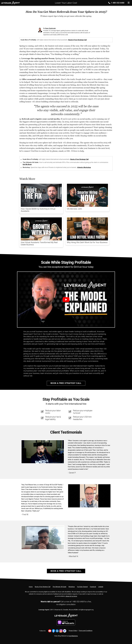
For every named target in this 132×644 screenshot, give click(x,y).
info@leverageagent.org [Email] (86, 610)
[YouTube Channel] (82, 587)
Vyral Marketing (73, 636)
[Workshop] (72, 587)
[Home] (10, 3)
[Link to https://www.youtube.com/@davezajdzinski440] (50, 631)
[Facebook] (93, 587)
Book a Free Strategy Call (77, 40)
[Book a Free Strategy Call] (43, 587)
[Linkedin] (101, 587)
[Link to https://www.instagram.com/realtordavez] (61, 631)
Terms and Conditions (86, 631)
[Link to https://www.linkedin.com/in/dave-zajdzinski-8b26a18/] (57, 631)
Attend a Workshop (84, 167)
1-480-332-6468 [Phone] (116, 3)
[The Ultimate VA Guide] (59, 587)
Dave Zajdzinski (50, 28)
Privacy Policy (73, 631)
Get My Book (27, 164)
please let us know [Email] (71, 596)
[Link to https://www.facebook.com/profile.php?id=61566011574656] (53, 631)
